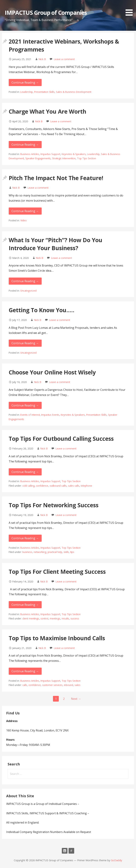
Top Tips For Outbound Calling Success (61, 439)
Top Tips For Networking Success (54, 505)
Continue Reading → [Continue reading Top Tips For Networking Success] (25, 538)
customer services (52, 685)
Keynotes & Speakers (74, 154)
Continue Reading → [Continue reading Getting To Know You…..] (25, 343)
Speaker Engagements (38, 158)
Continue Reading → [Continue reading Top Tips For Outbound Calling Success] (25, 472)
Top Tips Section (87, 158)
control (44, 618)
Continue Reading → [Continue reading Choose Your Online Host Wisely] (25, 405)
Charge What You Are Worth (47, 111)
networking (40, 552)
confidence (42, 486)
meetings (55, 618)
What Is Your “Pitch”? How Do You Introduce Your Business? (56, 244)
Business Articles (30, 154)
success (75, 618)
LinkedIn (65, 851)
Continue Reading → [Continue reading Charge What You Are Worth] (25, 145)
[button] (130, 8)
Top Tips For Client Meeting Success (57, 572)
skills (66, 552)
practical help (55, 552)
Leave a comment (64, 59)
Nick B (42, 59)
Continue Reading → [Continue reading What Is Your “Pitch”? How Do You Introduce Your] (25, 281)
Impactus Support (50, 154)
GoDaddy (116, 860)
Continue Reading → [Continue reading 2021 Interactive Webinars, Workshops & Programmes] (25, 82)
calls (25, 685)
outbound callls (58, 486)
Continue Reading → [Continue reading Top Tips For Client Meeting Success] (25, 605)
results (65, 618)
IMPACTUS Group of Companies (46, 13)
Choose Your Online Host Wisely (52, 372)
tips (72, 552)
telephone (86, 486)
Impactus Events (50, 415)
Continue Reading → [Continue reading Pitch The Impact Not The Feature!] (25, 211)
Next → (76, 699)
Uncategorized (28, 291)
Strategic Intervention (64, 158)
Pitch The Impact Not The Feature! (56, 178)
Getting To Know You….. (42, 310)
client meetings (31, 618)
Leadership (27, 92)
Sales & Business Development (74, 92)
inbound (69, 685)
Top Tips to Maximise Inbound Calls (57, 638)
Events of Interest (30, 415)
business (27, 552)
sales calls (74, 486)
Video (24, 220)
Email (71, 851)
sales (77, 685)
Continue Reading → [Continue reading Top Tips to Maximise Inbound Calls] (25, 671)
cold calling (28, 486)
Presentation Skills (44, 92)
